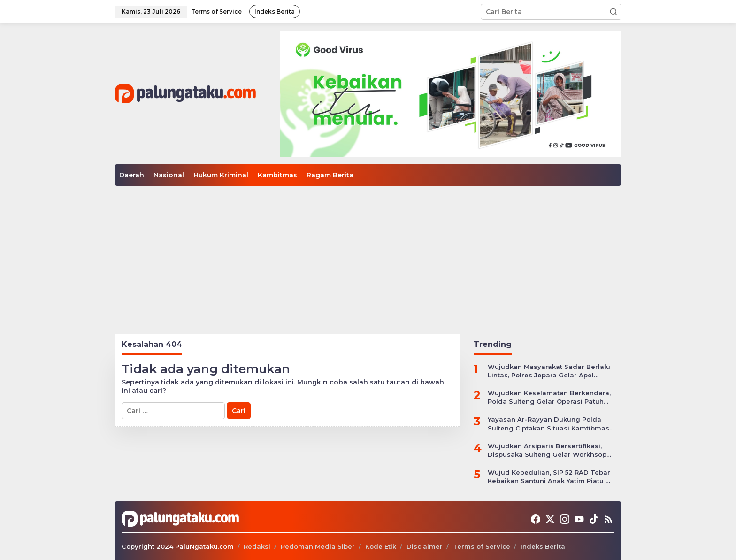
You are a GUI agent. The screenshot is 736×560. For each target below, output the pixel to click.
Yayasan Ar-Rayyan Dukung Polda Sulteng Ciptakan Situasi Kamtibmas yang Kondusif (548, 424)
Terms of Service (482, 546)
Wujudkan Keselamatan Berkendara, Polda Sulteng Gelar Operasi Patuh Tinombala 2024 (549, 397)
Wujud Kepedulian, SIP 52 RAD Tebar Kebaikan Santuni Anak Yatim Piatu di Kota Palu (550, 477)
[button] (613, 12)
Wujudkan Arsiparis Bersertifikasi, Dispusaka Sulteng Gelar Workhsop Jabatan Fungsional (547, 450)
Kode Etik (381, 546)
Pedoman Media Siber (318, 546)
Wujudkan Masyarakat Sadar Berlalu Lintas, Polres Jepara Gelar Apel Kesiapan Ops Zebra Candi (549, 371)
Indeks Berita (543, 546)
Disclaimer (425, 546)
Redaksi (257, 546)
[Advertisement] (368, 256)
